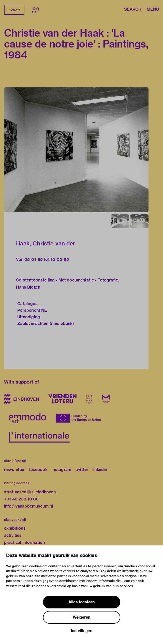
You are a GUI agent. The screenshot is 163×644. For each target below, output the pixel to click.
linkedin (100, 470)
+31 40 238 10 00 (21, 499)
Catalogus (27, 304)
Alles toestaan (81, 602)
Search (133, 10)
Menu (153, 10)
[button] (76, 150)
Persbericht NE (32, 310)
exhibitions (15, 528)
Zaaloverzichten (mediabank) (46, 324)
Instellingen (82, 631)
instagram (61, 470)
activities (13, 535)
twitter (82, 470)
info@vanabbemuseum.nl (28, 506)
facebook (38, 470)
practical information (24, 543)
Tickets (14, 10)
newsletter (14, 470)
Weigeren (81, 617)
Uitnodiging (29, 317)
